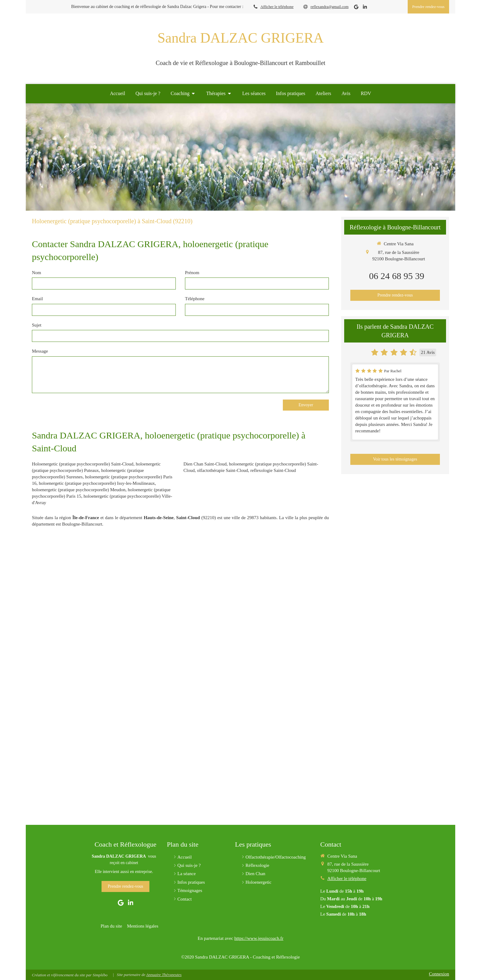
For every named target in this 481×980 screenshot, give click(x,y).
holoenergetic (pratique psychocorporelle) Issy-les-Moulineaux (97, 483)
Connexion (439, 974)
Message (40, 351)
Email (37, 299)
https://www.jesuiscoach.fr (259, 938)
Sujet (37, 325)
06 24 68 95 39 (397, 276)
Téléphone (195, 299)
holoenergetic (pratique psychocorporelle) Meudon (79, 490)
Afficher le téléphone (277, 7)
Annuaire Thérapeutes (164, 975)
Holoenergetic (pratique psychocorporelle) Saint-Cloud (83, 464)
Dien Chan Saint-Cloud (205, 464)
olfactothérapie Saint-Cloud (222, 470)
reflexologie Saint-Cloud (273, 470)
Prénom (192, 273)
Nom (37, 273)
